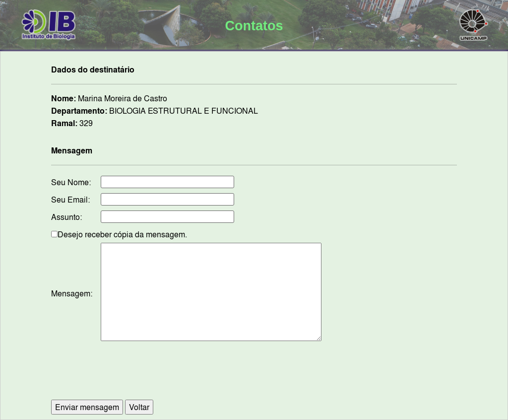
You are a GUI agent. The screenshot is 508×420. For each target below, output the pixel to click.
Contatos (254, 26)
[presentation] (254, 375)
